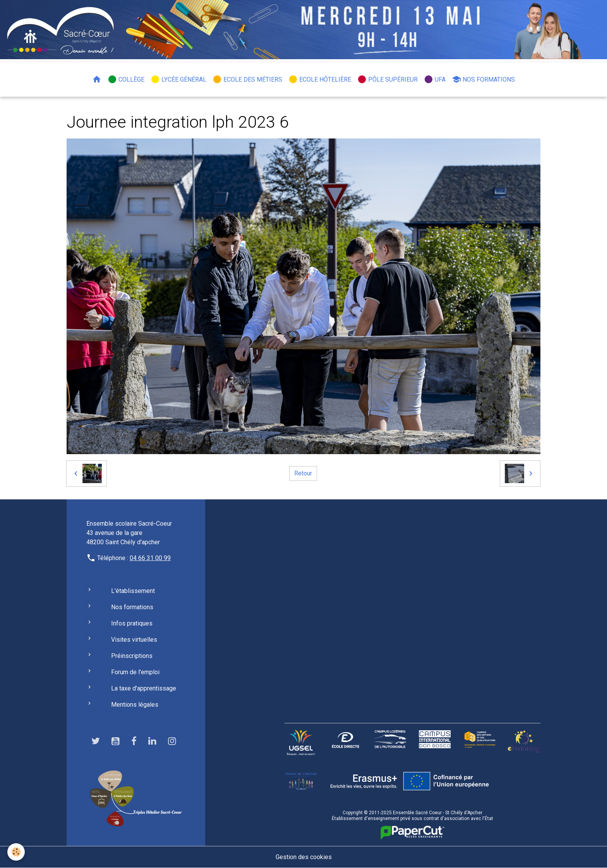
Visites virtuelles (134, 640)
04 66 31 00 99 (150, 558)
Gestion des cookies (304, 857)
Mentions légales (135, 705)
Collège (126, 79)
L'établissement (133, 591)
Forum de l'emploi (135, 672)
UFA (435, 79)
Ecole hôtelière (320, 79)
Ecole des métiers (247, 79)
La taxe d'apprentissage (144, 688)
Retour (303, 473)
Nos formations (483, 79)
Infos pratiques (132, 623)
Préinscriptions (132, 656)
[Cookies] (16, 852)
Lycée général (178, 79)
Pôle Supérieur (388, 79)
